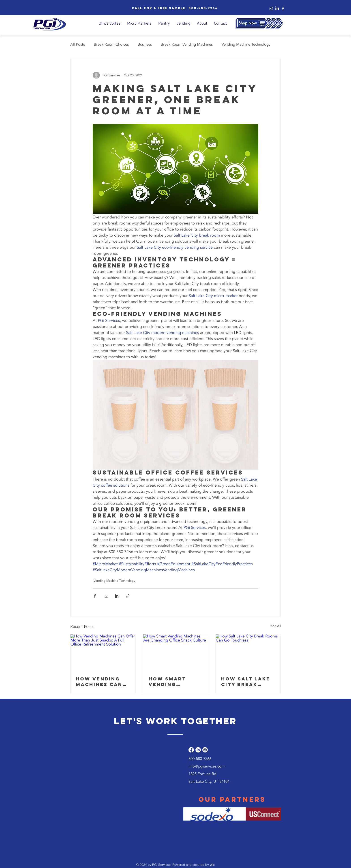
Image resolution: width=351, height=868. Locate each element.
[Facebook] (191, 750)
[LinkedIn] (277, 9)
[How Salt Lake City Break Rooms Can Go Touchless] (248, 652)
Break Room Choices (111, 44)
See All (276, 626)
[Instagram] (271, 9)
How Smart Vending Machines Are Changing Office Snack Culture (172, 682)
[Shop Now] (259, 24)
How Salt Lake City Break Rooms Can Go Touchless (246, 682)
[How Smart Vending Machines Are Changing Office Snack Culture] (176, 652)
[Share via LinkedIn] (117, 596)
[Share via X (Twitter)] (106, 596)
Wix (212, 865)
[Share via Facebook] (95, 596)
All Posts (78, 44)
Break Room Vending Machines (187, 44)
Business (145, 44)
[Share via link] (128, 596)
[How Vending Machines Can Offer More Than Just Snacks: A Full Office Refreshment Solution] (103, 652)
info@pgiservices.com (207, 766)
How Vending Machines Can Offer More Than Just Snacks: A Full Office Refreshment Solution (101, 682)
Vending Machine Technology (246, 44)
